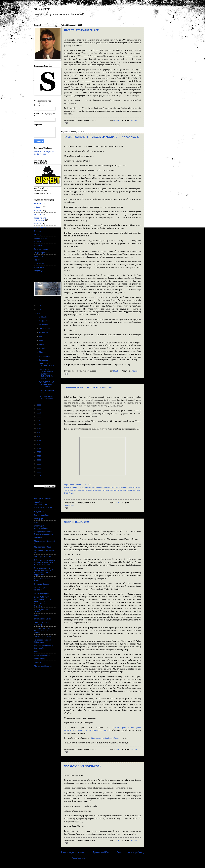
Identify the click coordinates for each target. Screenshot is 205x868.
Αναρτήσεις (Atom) (80, 858)
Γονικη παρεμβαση (42, 515)
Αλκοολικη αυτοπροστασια (40, 503)
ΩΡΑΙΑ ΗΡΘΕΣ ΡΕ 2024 (77, 522)
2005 (39, 476)
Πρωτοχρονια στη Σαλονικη (41, 611)
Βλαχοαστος (39, 511)
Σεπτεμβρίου (45, 329)
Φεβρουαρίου (45, 356)
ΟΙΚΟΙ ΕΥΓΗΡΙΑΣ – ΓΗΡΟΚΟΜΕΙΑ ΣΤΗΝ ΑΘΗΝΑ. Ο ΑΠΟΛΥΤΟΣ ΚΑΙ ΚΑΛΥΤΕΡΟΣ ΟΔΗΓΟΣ (44, 601)
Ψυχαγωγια (39, 271)
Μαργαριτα (39, 538)
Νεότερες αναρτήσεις (73, 852)
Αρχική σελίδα (101, 852)
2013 (39, 444)
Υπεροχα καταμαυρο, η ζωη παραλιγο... (44, 647)
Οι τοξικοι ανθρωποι (42, 593)
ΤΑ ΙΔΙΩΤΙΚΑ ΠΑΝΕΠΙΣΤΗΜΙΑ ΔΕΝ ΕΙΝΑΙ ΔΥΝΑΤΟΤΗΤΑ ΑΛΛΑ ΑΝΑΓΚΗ (102, 137)
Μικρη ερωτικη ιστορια (43, 556)
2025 (39, 310)
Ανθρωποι (38, 207)
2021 (39, 413)
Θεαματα (38, 231)
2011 (39, 452)
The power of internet (43, 666)
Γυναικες (38, 224)
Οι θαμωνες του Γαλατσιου (41, 589)
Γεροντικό (38, 214)
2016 (39, 432)
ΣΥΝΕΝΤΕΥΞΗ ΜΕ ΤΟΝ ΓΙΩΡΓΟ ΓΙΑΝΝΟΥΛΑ (88, 388)
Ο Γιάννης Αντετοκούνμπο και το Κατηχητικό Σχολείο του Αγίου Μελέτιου (45, 562)
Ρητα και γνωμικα (41, 249)
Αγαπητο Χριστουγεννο (44, 498)
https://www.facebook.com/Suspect (106, 738)
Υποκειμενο (39, 264)
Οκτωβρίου (44, 325)
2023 (39, 405)
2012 (39, 448)
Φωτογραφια (39, 267)
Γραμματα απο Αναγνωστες (40, 219)
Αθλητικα (38, 203)
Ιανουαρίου (44, 360)
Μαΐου (42, 344)
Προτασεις (38, 245)
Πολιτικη (38, 242)
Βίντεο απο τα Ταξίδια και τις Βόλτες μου (44, 153)
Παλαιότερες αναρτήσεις (130, 852)
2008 (39, 464)
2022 (39, 409)
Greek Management (42, 655)
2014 (39, 440)
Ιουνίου (42, 340)
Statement (38, 662)
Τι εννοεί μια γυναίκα (42, 636)
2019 (39, 421)
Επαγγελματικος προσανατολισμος (41, 527)
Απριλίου (43, 348)
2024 (39, 313)
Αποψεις (134, 120)
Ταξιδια (37, 260)
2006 (39, 472)
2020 (39, 417)
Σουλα (37, 615)
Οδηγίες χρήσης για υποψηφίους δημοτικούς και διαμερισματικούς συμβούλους (44, 571)
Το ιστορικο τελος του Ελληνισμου (43, 641)
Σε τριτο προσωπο (42, 253)
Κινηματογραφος (41, 238)
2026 (39, 306)
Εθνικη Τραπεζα (41, 519)
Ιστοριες (134, 749)
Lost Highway (40, 659)
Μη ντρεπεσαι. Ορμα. (43, 547)
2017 (39, 428)
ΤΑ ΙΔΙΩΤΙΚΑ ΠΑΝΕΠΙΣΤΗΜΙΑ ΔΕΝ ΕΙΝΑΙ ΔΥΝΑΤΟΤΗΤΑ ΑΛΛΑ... (47, 374)
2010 (39, 456)
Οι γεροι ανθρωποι (42, 584)
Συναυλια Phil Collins (43, 619)
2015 (39, 436)
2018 (39, 425)
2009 (39, 460)
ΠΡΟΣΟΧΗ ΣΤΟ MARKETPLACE (81, 30)
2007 (39, 468)
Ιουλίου (42, 336)
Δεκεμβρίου (44, 317)
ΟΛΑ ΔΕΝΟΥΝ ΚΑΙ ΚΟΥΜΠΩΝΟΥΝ (83, 766)
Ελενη (37, 522)
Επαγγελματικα (40, 227)
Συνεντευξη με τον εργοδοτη (41, 624)
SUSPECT (42, 9)
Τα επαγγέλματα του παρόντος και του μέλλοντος (42, 631)
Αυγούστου (44, 332)
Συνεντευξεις (69, 505)
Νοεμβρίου (44, 321)
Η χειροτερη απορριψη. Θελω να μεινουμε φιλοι (44, 533)
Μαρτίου (43, 352)
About (37, 652)
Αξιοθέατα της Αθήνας (43, 508)
